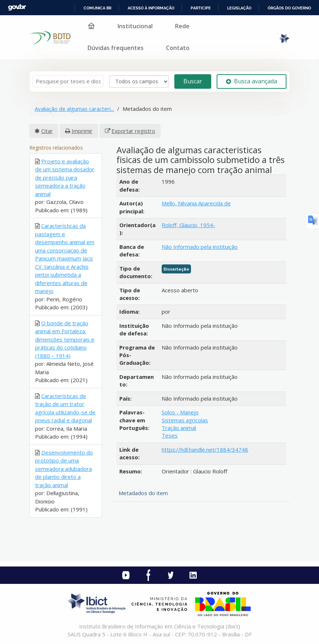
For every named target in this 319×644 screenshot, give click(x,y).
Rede (182, 26)
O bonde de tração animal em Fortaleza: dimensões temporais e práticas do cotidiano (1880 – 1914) (65, 339)
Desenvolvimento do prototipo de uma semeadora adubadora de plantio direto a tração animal (64, 469)
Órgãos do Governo (289, 8)
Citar (47, 131)
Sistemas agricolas (185, 420)
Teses (170, 435)
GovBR (17, 7)
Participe (201, 8)
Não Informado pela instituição (200, 247)
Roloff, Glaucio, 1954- (188, 225)
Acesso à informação (151, 8)
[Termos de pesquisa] (68, 81)
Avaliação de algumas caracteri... (74, 109)
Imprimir (82, 131)
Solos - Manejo (180, 412)
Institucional (135, 26)
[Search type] (139, 81)
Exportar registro (133, 131)
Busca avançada (252, 81)
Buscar (193, 81)
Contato (178, 48)
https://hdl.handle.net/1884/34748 (205, 449)
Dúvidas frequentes (116, 48)
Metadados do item (143, 493)
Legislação (239, 8)
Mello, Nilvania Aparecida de (196, 203)
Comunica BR (97, 8)
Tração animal (179, 428)
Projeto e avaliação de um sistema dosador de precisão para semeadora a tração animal (65, 177)
